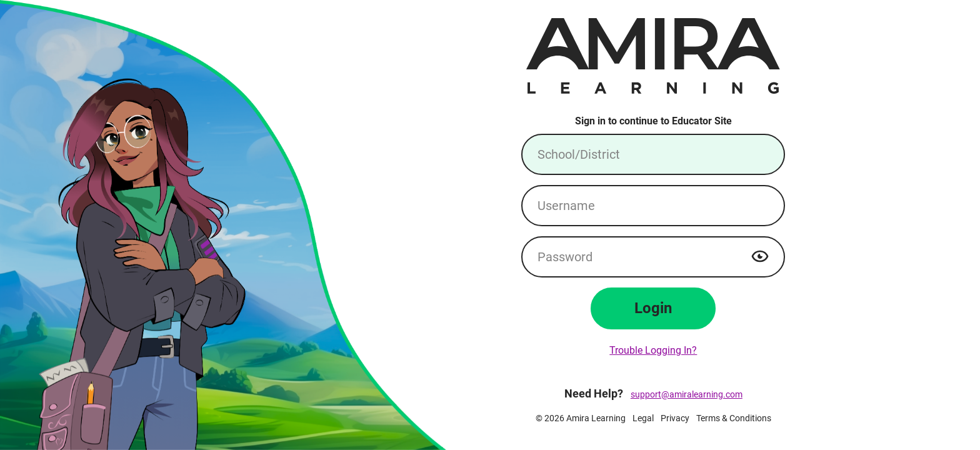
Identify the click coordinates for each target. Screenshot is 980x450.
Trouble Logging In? (653, 350)
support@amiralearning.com (687, 394)
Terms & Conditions (734, 418)
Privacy (675, 418)
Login (653, 308)
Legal (643, 418)
